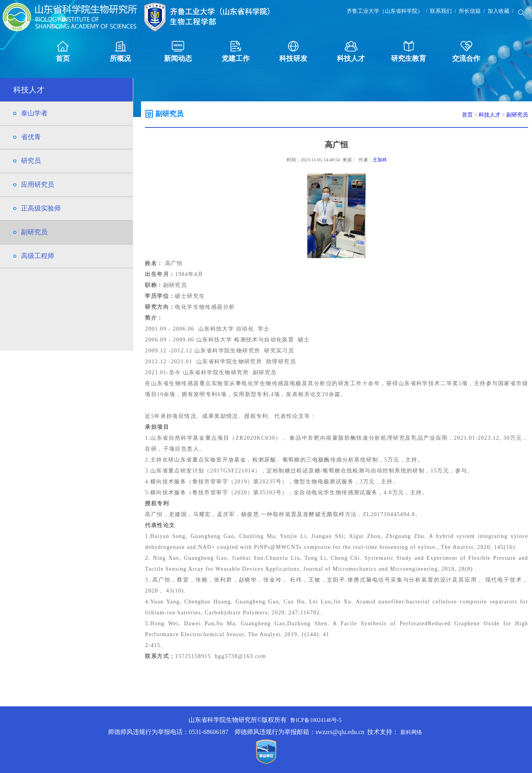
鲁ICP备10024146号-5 (316, 720)
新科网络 (411, 732)
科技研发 (293, 52)
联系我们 (441, 11)
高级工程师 (38, 256)
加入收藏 (499, 11)
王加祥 (380, 160)
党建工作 (236, 52)
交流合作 (466, 52)
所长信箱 (470, 11)
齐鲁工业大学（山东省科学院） (385, 11)
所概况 (120, 52)
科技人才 (351, 52)
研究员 (31, 161)
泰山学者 (34, 113)
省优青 (31, 137)
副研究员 (34, 232)
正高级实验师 (41, 208)
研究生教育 (409, 52)
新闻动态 (178, 52)
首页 (63, 52)
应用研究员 (38, 185)
